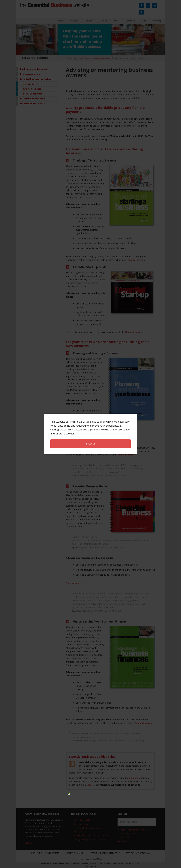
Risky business (81, 824)
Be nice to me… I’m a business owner (91, 835)
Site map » (122, 841)
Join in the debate (82, 820)
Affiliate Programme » (127, 834)
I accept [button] (91, 365)
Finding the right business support (90, 840)
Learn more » (31, 843)
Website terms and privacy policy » (134, 830)
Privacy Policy (91, 867)
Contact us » (123, 837)
